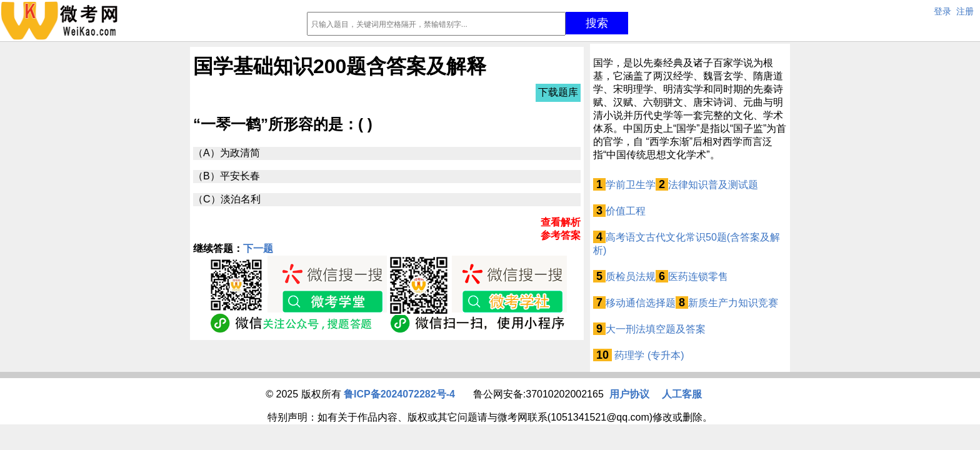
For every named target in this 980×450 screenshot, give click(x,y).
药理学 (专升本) (648, 355)
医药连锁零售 (698, 277)
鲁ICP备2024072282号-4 (399, 394)
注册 (965, 11)
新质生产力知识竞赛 (733, 303)
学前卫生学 (631, 185)
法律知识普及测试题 (713, 185)
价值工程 (626, 211)
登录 (942, 11)
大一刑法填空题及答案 (656, 329)
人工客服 (682, 394)
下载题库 (558, 92)
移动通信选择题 (641, 303)
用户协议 (629, 394)
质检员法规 (631, 277)
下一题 (258, 248)
